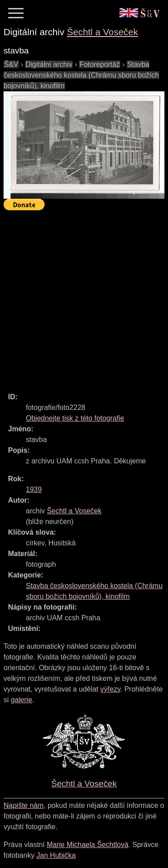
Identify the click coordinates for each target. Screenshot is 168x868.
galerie (21, 700)
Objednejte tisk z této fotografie (75, 418)
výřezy (110, 689)
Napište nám (24, 805)
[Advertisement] (84, 297)
